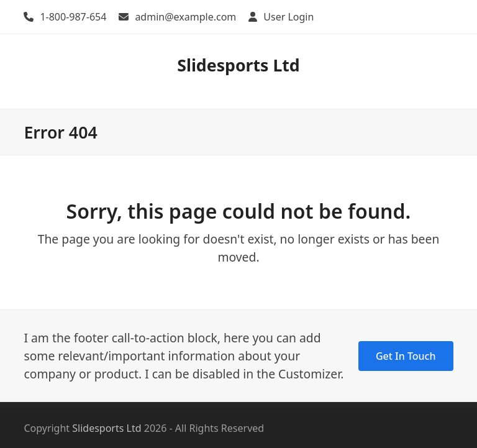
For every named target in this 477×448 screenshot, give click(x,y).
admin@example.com (185, 17)
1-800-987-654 (73, 17)
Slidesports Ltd (238, 65)
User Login (288, 17)
